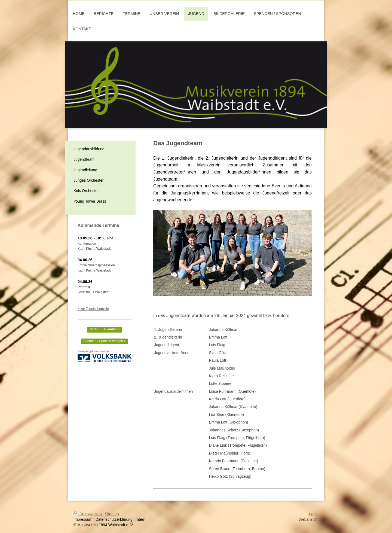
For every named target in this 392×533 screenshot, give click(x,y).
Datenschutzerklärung (114, 519)
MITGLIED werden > (105, 329)
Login (314, 514)
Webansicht (309, 519)
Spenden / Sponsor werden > (105, 341)
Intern (140, 519)
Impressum (83, 519)
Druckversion (88, 514)
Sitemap (112, 514)
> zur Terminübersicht (93, 309)
